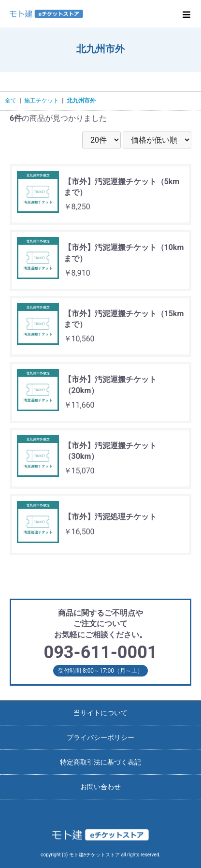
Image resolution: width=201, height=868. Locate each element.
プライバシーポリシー (100, 737)
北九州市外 (81, 101)
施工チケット (42, 101)
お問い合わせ (100, 787)
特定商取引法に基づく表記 (100, 762)
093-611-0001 (101, 652)
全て (11, 101)
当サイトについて (100, 713)
